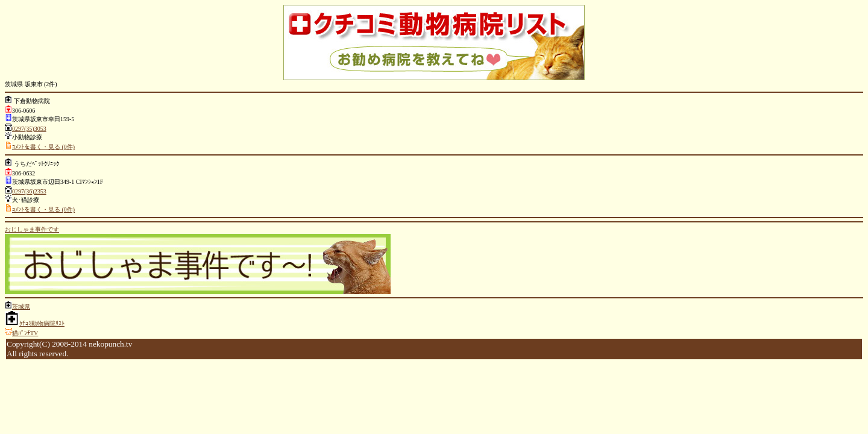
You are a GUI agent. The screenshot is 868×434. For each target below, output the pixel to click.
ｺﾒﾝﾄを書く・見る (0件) (43, 147)
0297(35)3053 (29, 129)
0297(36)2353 (29, 191)
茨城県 (21, 307)
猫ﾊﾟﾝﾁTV (25, 333)
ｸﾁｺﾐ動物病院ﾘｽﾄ (42, 323)
